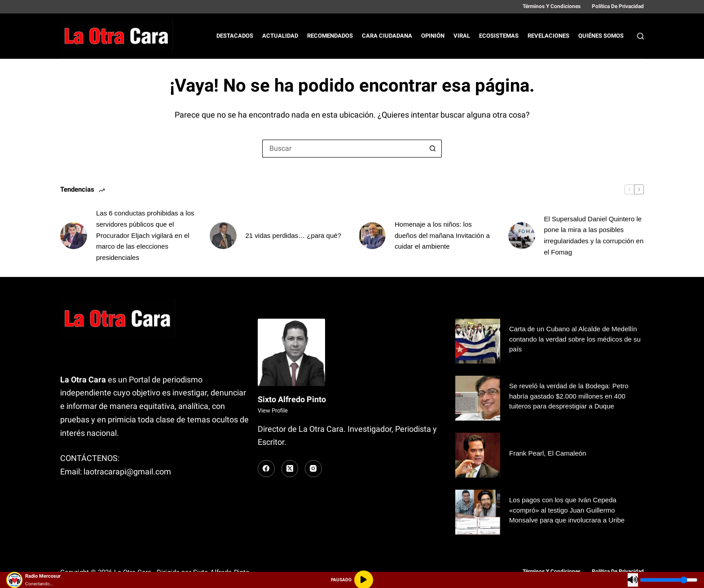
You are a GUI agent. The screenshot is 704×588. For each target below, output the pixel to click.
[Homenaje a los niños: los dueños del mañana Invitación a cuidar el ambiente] (372, 236)
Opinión (433, 36)
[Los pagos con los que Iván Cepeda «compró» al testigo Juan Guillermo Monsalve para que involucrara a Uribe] (478, 512)
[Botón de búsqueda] (433, 149)
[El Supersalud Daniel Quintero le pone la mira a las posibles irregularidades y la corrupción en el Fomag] (522, 236)
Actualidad (280, 36)
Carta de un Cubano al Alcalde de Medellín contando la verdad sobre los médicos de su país (575, 339)
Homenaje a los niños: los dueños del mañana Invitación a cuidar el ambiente (442, 235)
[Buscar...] (343, 149)
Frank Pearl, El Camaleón (548, 453)
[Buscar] (640, 36)
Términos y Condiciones (552, 6)
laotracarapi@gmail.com (127, 472)
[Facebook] (266, 469)
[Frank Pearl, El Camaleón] (478, 455)
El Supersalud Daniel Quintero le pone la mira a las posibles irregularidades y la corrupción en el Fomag (594, 235)
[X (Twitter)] (290, 469)
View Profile (273, 410)
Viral (462, 36)
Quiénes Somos (601, 36)
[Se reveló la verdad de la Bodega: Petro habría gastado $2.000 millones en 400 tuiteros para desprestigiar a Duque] (478, 398)
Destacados (235, 36)
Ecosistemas (499, 36)
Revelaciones (548, 36)
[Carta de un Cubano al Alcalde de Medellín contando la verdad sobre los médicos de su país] (478, 341)
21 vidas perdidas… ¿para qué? (293, 235)
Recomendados (330, 36)
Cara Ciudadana (387, 36)
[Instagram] (313, 469)
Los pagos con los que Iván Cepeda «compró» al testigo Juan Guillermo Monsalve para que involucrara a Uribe (567, 510)
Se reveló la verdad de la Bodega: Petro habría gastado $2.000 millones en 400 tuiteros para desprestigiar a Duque (569, 396)
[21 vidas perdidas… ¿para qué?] (223, 236)
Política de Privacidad (618, 6)
